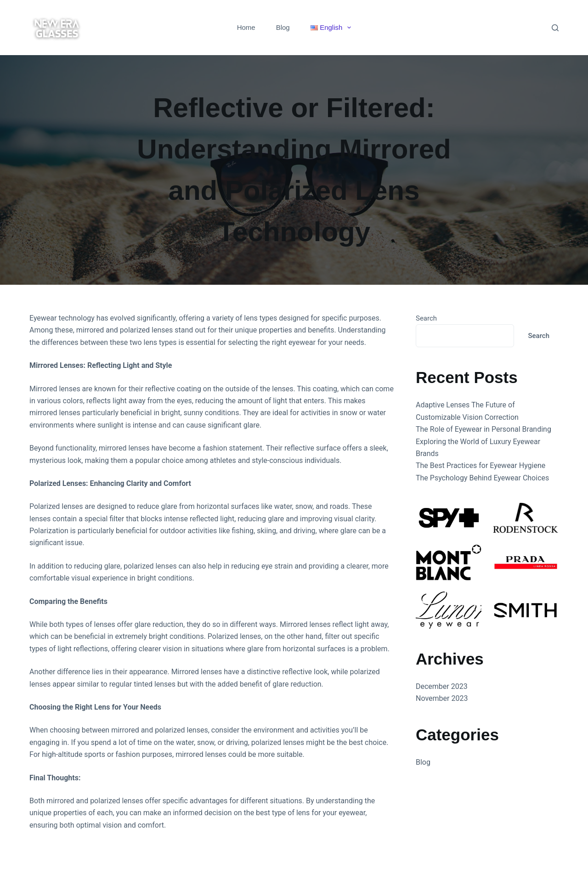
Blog (283, 27)
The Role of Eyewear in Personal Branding (483, 429)
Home (246, 27)
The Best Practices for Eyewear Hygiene (481, 465)
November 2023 (442, 698)
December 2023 (442, 686)
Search (426, 318)
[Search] (555, 28)
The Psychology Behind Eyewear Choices (482, 478)
